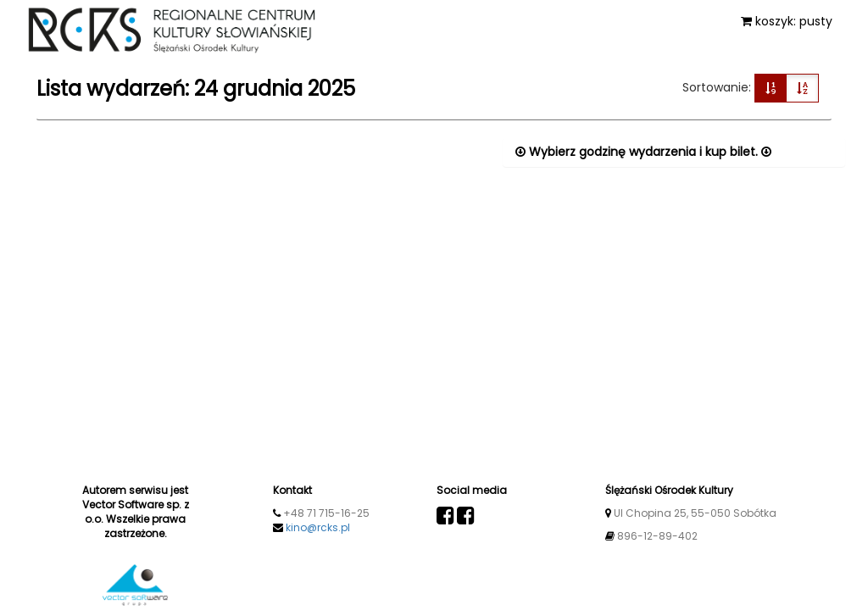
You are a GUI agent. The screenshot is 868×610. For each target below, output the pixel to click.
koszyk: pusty (787, 21)
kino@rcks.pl (318, 527)
